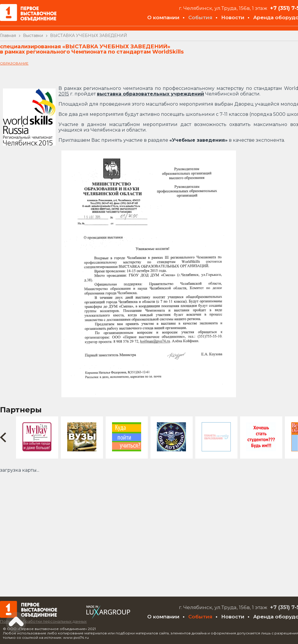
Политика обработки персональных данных (43, 621)
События (200, 17)
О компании (163, 17)
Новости (233, 17)
